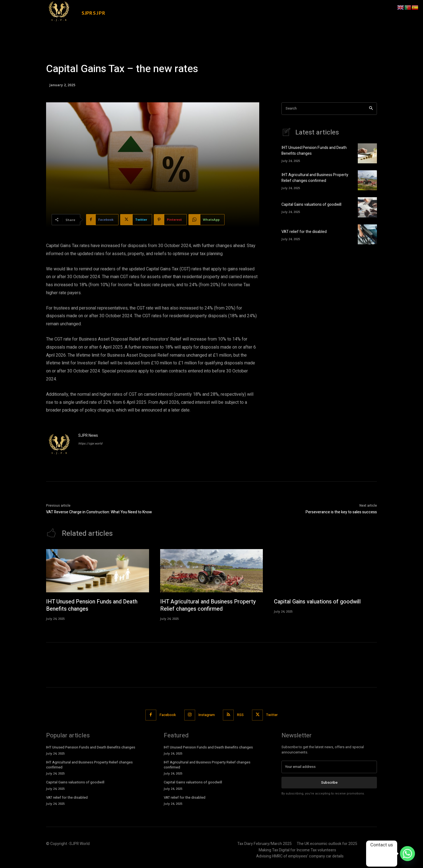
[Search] (371, 109)
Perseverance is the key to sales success (341, 512)
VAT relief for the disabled (304, 232)
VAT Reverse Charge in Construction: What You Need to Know (99, 512)
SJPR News (88, 436)
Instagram (207, 715)
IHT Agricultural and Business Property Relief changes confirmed (315, 178)
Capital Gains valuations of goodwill (311, 205)
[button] (336, 9)
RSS (241, 715)
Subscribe (329, 782)
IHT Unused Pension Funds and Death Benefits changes (93, 605)
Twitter (272, 715)
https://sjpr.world (90, 444)
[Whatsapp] (407, 854)
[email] (329, 767)
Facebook (168, 715)
